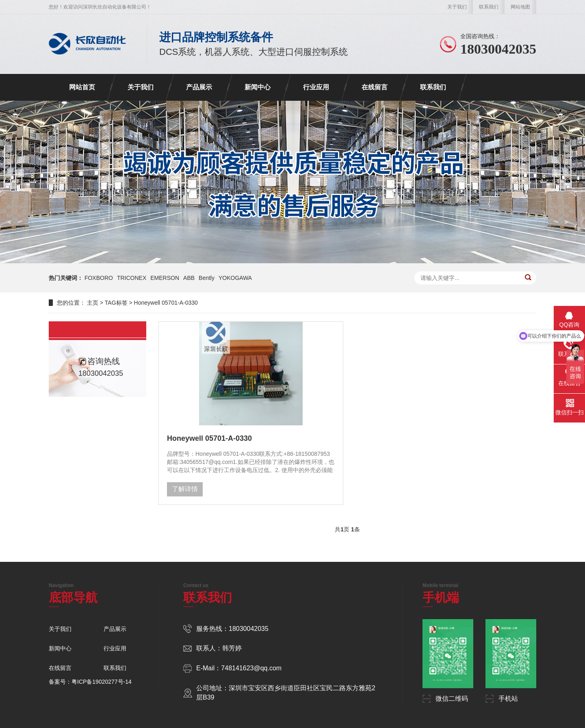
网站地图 (520, 7)
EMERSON (165, 278)
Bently (207, 278)
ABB (189, 278)
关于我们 (457, 7)
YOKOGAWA (235, 278)
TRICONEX (132, 278)
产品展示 (199, 87)
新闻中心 (258, 87)
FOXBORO (99, 278)
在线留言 (375, 87)
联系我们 (489, 7)
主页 (93, 303)
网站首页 (82, 87)
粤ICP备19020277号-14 (102, 682)
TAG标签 (116, 303)
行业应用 (316, 87)
